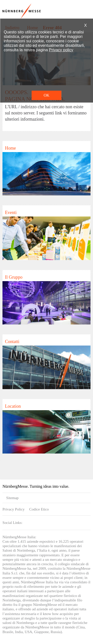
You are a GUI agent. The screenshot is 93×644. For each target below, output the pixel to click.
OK (46, 95)
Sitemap (12, 498)
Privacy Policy (14, 509)
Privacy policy (61, 50)
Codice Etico (39, 509)
